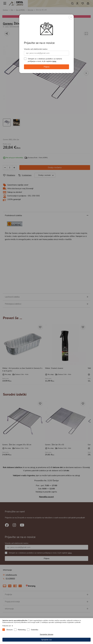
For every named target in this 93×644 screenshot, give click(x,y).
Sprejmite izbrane (47, 634)
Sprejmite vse (46, 640)
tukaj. (54, 61)
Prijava (46, 67)
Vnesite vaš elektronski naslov (36, 49)
